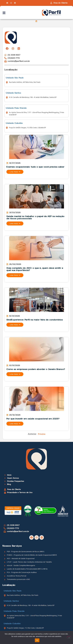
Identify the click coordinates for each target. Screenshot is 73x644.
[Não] (69, 637)
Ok (37, 640)
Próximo (42, 434)
